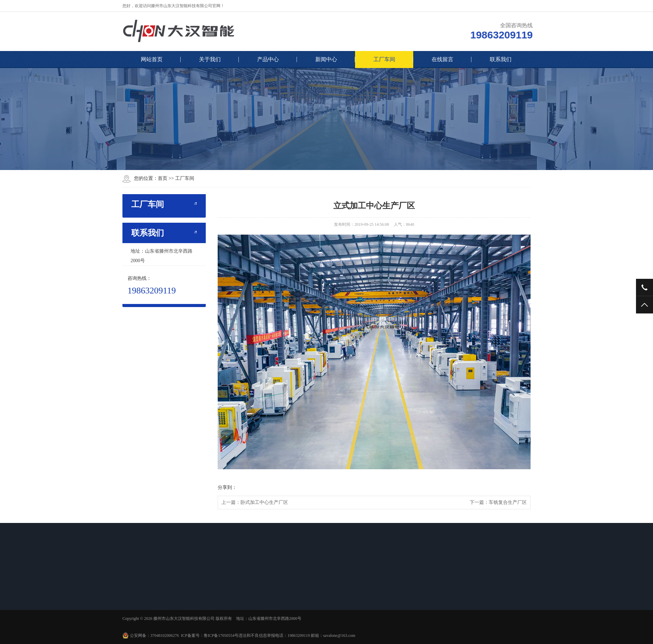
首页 (163, 178)
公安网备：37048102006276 (154, 635)
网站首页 (152, 59)
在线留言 (442, 59)
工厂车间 (384, 59)
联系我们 (501, 59)
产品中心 (268, 59)
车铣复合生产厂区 (508, 502)
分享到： (227, 487)
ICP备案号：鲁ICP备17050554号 (210, 635)
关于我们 (210, 59)
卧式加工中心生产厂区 (264, 502)
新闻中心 (326, 59)
